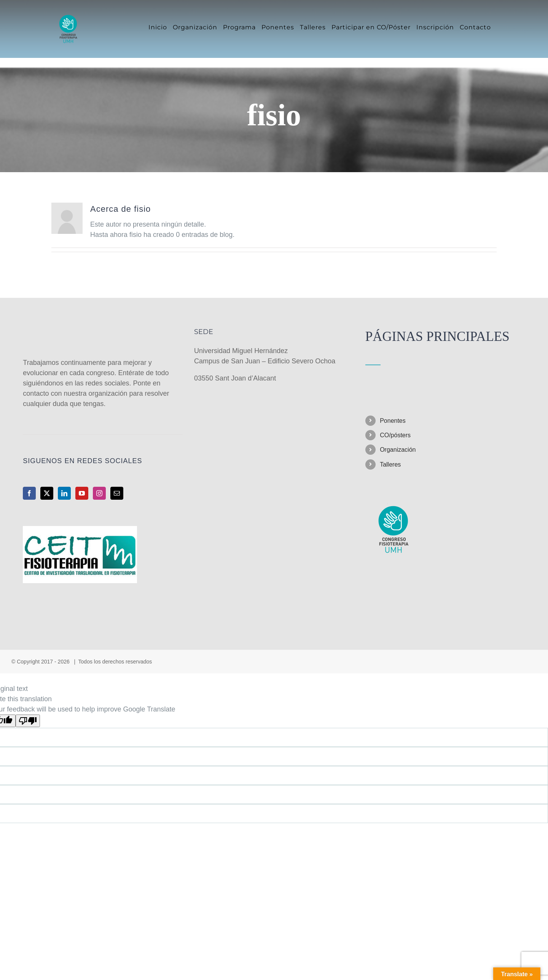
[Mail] (117, 493)
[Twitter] (47, 493)
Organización (398, 450)
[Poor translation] (28, 721)
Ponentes (393, 421)
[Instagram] (99, 493)
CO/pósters (395, 435)
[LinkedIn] (64, 493)
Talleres (390, 464)
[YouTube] (82, 493)
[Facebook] (29, 493)
